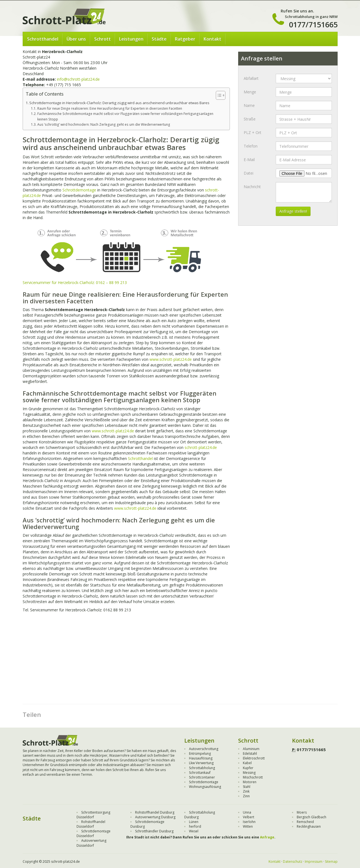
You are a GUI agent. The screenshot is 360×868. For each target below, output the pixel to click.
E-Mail (249, 160)
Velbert (249, 817)
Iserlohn (249, 822)
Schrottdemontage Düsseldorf (94, 833)
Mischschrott (253, 777)
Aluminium (251, 749)
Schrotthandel (43, 39)
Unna (247, 812)
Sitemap (331, 862)
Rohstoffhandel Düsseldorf (91, 824)
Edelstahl (250, 753)
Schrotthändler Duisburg (154, 831)
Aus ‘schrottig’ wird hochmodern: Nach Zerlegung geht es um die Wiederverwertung (104, 124)
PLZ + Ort (253, 132)
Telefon (251, 146)
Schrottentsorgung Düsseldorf (93, 815)
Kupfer (248, 768)
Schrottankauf (200, 773)
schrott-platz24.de (201, 447)
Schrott (103, 39)
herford (195, 826)
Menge (250, 92)
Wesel (194, 831)
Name (249, 105)
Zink (246, 791)
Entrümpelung (200, 753)
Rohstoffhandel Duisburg (155, 812)
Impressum (314, 862)
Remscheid (305, 822)
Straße (250, 119)
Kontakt (212, 39)
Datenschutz (293, 862)
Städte (159, 39)
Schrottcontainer (202, 777)
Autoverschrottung (204, 749)
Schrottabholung (202, 768)
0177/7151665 (313, 24)
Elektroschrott (254, 758)
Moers (302, 812)
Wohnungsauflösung (205, 787)
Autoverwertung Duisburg (155, 817)
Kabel (247, 763)
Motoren (250, 782)
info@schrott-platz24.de (78, 79)
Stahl (247, 787)
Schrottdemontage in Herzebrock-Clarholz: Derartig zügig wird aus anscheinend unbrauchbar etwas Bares (119, 103)
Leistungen (131, 39)
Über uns (76, 39)
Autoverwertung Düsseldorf (91, 843)
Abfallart (251, 78)
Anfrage (267, 837)
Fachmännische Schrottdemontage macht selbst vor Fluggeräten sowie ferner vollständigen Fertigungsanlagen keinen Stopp (125, 116)
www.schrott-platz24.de (171, 359)
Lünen (194, 822)
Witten (248, 826)
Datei (249, 173)
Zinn (246, 796)
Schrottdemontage (79, 190)
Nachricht (252, 187)
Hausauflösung (201, 758)
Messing (249, 773)
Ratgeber (185, 39)
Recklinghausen (309, 826)
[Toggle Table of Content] (218, 95)
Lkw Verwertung (201, 763)
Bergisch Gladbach (312, 817)
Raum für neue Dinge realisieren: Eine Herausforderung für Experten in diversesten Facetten (110, 108)
